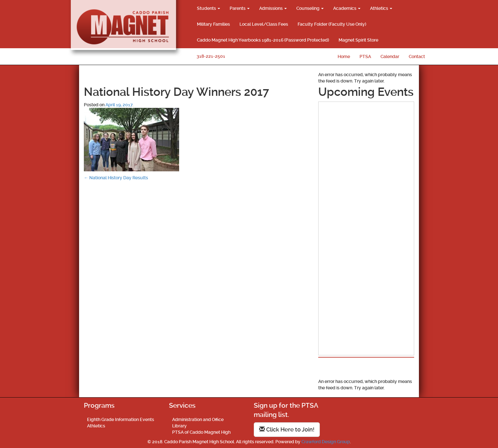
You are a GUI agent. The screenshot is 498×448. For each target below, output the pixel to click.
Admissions (273, 8)
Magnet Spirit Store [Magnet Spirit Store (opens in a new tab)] (358, 40)
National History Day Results (116, 178)
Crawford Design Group (326, 442)
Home (344, 56)
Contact (417, 56)
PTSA (365, 56)
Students (209, 8)
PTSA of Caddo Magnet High (201, 432)
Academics (347, 8)
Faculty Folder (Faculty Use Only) (332, 24)
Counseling (310, 8)
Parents (240, 8)
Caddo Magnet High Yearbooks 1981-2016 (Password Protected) (263, 40)
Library (179, 426)
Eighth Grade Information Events (121, 419)
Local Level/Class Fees (264, 24)
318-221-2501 (211, 56)
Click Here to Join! (287, 429)
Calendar (390, 56)
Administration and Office (198, 419)
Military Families (213, 24)
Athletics (381, 8)
